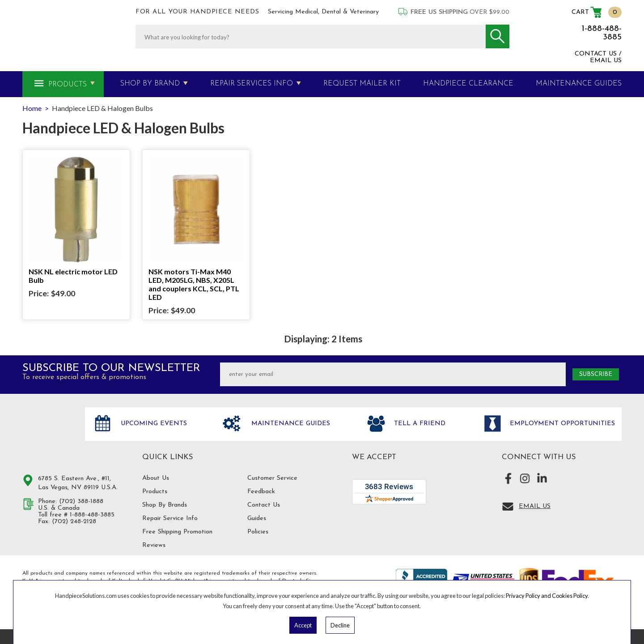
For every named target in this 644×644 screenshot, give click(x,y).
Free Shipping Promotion (177, 532)
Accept (303, 625)
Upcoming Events (153, 424)
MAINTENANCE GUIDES (579, 84)
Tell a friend (419, 424)
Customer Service (272, 478)
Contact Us (264, 505)
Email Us (535, 506)
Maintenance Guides (290, 424)
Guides (257, 518)
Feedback (261, 492)
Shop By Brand (150, 84)
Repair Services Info (252, 84)
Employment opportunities (561, 424)
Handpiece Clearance (468, 84)
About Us (156, 478)
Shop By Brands (165, 505)
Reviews (154, 545)
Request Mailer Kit (362, 84)
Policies (258, 532)
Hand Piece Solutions (48, 433)
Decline (340, 625)
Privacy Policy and (529, 596)
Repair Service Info (170, 518)
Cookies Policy (570, 596)
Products (68, 85)
